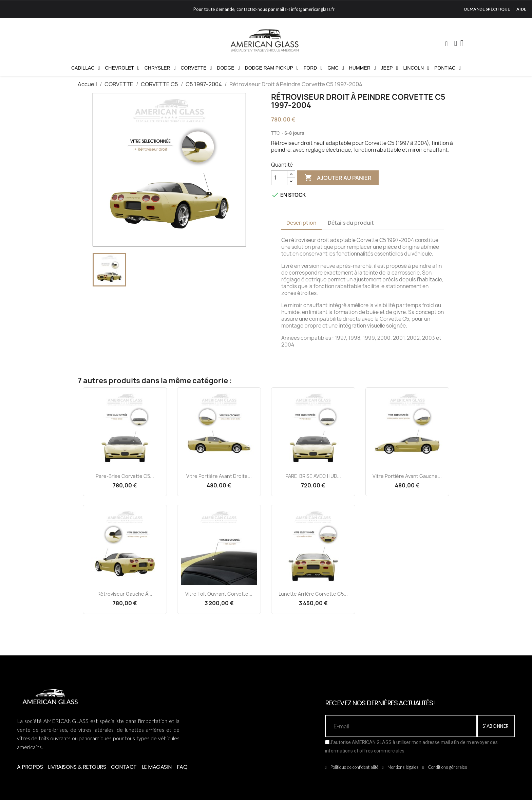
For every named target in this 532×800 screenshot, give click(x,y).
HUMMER (363, 68)
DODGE (228, 68)
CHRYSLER (160, 68)
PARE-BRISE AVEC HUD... (313, 476)
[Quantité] (279, 178)
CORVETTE (196, 68)
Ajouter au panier (338, 178)
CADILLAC (85, 68)
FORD (313, 68)
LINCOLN (416, 68)
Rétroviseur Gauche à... (125, 594)
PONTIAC (448, 68)
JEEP (390, 68)
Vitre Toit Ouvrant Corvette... (219, 594)
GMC (336, 68)
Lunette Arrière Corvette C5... (313, 594)
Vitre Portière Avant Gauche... (407, 476)
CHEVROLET (122, 68)
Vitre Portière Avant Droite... (219, 476)
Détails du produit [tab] (351, 223)
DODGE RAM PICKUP (272, 68)
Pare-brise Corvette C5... (125, 476)
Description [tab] (301, 223)
